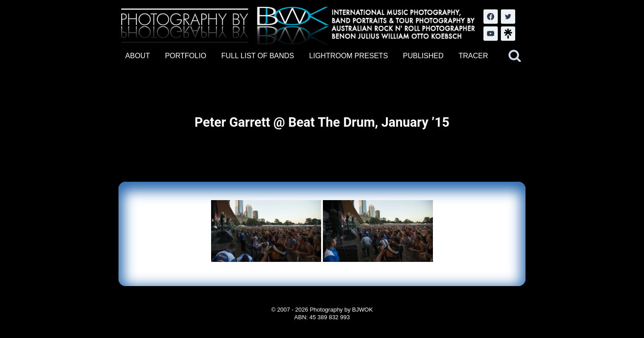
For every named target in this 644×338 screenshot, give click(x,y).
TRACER (473, 56)
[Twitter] (508, 17)
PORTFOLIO (186, 56)
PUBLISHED (423, 56)
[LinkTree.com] (508, 34)
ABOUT (138, 56)
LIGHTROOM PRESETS (348, 56)
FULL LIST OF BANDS (258, 56)
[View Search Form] (515, 56)
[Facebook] (491, 17)
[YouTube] (491, 34)
